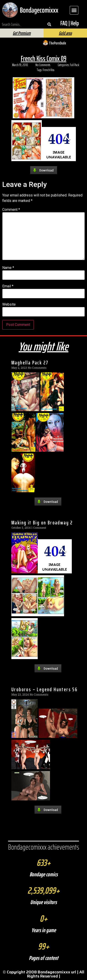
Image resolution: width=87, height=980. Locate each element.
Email (8, 286)
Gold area (65, 33)
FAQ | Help (70, 23)
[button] (74, 10)
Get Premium (22, 33)
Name (8, 268)
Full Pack (75, 65)
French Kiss (48, 70)
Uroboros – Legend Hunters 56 (44, 689)
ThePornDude (57, 43)
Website (9, 304)
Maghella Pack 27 (30, 363)
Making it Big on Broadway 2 (42, 523)
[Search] (49, 24)
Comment (11, 210)
